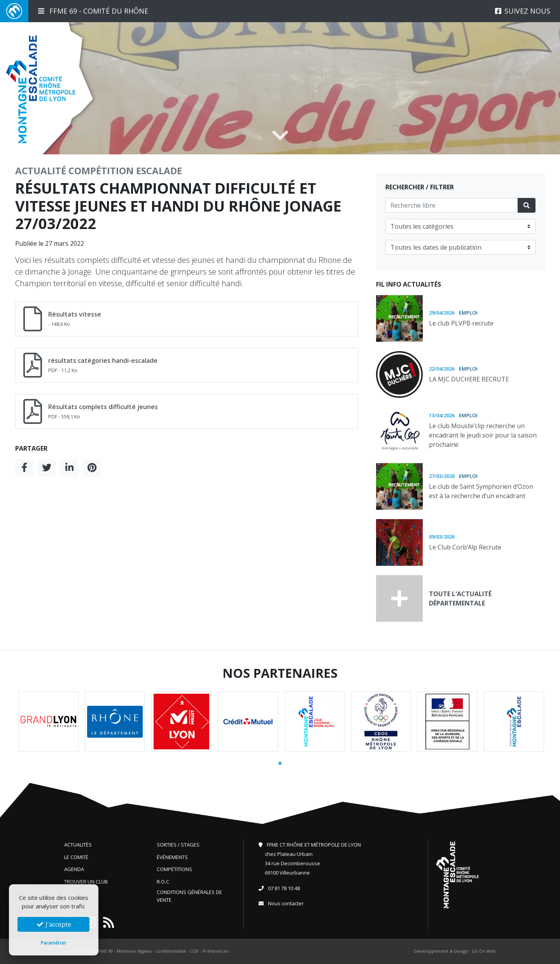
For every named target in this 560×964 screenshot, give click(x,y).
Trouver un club (86, 882)
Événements (172, 857)
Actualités (78, 845)
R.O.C (163, 882)
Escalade (159, 171)
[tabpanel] (48, 722)
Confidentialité (171, 951)
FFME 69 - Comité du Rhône (93, 11)
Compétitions (174, 869)
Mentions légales (134, 951)
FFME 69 (104, 951)
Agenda (74, 869)
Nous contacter (286, 903)
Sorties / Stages (178, 845)
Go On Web (484, 951)
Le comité (76, 857)
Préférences (216, 951)
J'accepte (54, 924)
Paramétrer (54, 943)
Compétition (101, 171)
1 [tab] (280, 764)
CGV (194, 951)
